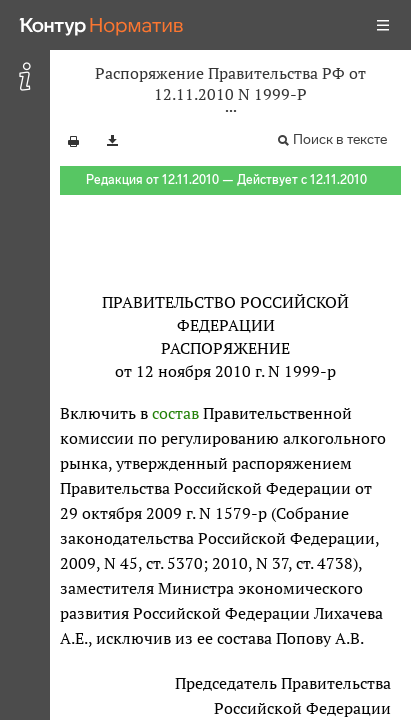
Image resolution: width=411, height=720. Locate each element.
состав (175, 413)
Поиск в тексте (340, 139)
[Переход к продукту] (102, 25)
